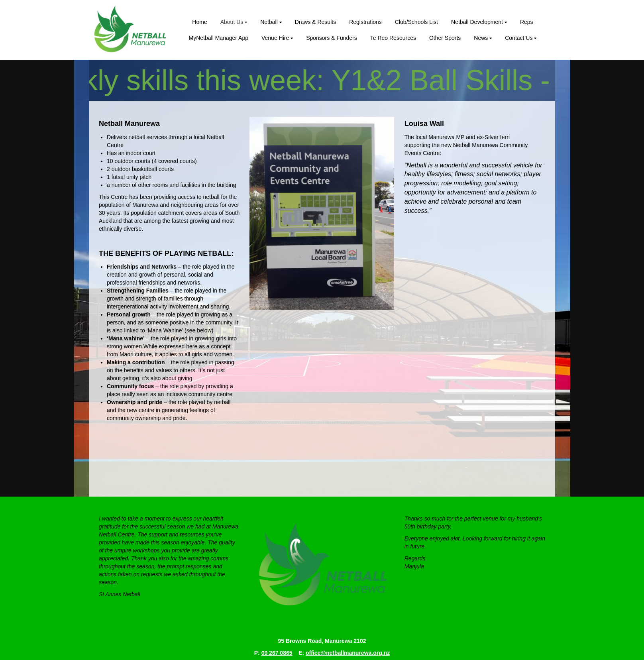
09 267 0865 (277, 653)
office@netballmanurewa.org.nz (348, 653)
